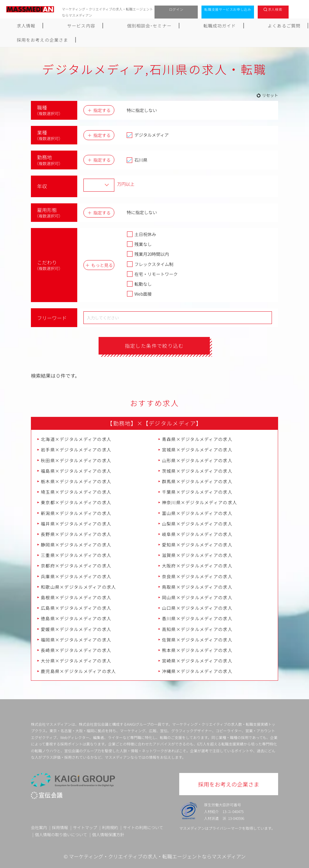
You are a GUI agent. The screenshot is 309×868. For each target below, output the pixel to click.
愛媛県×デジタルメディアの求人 (76, 629)
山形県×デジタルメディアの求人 (197, 460)
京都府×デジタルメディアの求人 (76, 566)
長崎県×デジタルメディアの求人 (76, 650)
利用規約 (110, 827)
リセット (270, 95)
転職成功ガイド (170, 26)
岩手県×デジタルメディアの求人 (76, 450)
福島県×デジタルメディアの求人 (76, 471)
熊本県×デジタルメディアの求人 (197, 650)
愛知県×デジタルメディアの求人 (197, 545)
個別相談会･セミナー (116, 26)
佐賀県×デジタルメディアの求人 (197, 640)
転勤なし (139, 284)
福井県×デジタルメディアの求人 (76, 524)
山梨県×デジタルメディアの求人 (197, 524)
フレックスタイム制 (150, 264)
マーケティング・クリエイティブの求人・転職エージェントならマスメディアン (157, 857)
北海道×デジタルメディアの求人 (76, 439)
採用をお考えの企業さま (276, 26)
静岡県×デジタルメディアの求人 (76, 545)
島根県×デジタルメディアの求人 (76, 598)
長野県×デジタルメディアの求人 (76, 534)
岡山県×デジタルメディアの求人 (197, 598)
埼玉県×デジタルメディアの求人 (76, 492)
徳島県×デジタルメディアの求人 (76, 619)
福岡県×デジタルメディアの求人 (76, 640)
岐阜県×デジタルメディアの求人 (197, 534)
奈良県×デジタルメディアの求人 (197, 576)
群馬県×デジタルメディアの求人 (197, 482)
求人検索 (275, 9)
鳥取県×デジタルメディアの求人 (197, 587)
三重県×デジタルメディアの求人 (76, 555)
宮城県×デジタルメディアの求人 (197, 450)
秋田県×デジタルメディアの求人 (76, 460)
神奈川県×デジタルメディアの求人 (199, 503)
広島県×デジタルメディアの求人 (76, 608)
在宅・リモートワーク (152, 274)
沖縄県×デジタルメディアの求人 (197, 671)
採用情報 (60, 827)
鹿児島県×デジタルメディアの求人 (78, 671)
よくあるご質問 (218, 26)
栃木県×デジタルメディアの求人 (76, 482)
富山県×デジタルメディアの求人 (197, 513)
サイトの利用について (143, 827)
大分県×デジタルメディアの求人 (76, 661)
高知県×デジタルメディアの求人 (197, 629)
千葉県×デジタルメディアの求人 (197, 492)
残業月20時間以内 (148, 254)
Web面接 (139, 294)
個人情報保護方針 (108, 835)
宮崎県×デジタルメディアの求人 (197, 661)
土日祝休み (141, 234)
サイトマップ (85, 827)
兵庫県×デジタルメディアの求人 (76, 576)
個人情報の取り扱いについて (61, 835)
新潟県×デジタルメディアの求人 (76, 513)
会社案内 (39, 827)
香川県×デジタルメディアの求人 (197, 619)
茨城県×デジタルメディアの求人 (197, 471)
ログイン (176, 9)
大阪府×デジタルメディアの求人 (197, 566)
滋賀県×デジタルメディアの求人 (197, 555)
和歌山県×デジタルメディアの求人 (78, 587)
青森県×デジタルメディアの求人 (197, 439)
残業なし (139, 244)
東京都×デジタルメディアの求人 (76, 503)
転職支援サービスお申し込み (228, 9)
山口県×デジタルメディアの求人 (197, 608)
